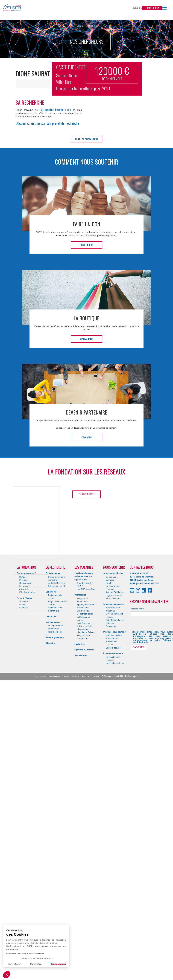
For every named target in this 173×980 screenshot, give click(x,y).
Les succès (51, 898)
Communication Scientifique (55, 891)
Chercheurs (92, 26)
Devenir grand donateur (112, 869)
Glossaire (50, 924)
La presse (24, 889)
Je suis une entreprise (114, 886)
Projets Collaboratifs (58, 883)
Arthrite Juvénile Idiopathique (85, 909)
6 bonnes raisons (114, 917)
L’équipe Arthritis (27, 874)
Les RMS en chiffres (86, 871)
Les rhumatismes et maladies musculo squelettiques (84, 858)
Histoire (23, 858)
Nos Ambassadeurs (115, 945)
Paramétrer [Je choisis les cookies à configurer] (36, 964)
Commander (86, 339)
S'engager (86, 437)
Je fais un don (152, 8)
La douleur (80, 926)
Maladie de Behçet (86, 914)
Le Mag (23, 886)
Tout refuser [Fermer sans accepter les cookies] (14, 964)
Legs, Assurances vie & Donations (114, 878)
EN (138, 8)
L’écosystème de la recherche (57, 860)
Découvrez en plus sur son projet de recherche (47, 123)
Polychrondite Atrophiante (83, 918)
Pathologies (80, 876)
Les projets (51, 873)
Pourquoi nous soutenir (115, 913)
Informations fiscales (112, 925)
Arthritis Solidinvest (115, 874)
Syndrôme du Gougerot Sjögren (85, 894)
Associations (81, 937)
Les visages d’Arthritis (25, 869)
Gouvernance (25, 865)
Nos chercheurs (55, 913)
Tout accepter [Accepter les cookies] (58, 964)
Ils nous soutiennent (113, 935)
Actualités (24, 883)
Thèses (51, 886)
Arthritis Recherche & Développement (57, 866)
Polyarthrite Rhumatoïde (83, 881)
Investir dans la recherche (113, 891)
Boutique (110, 861)
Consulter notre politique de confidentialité (25, 954)
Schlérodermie (84, 898)
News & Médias (24, 879)
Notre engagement (55, 919)
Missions (23, 861)
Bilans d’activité (113, 929)
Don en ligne (112, 858)
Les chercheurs (53, 903)
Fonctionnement (53, 855)
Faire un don (86, 245)
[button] (7, 975)
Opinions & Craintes (84, 931)
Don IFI (109, 865)
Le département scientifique (55, 909)
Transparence (112, 920)
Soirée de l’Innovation (111, 906)
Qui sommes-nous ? (26, 855)
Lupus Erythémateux (84, 903)
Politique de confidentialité (112, 958)
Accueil (79, 26)
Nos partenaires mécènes (113, 940)
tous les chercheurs (86, 139)
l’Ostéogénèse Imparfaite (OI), (56, 110)
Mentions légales (132, 958)
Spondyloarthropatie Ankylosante (86, 888)
